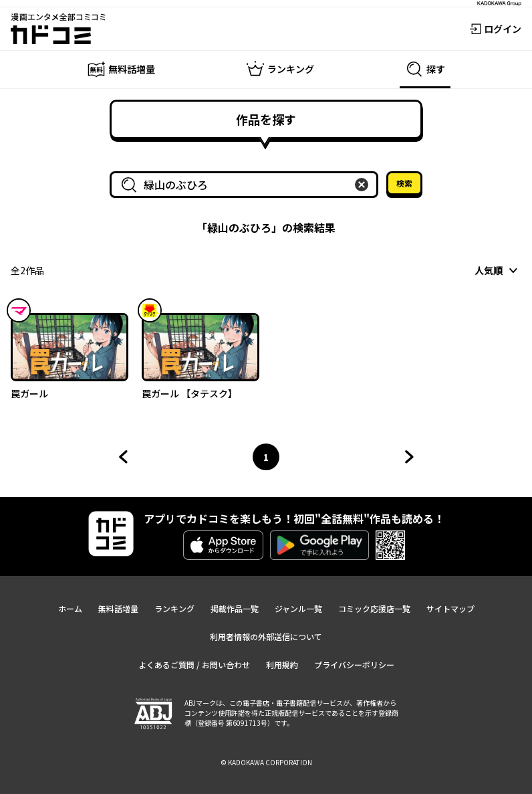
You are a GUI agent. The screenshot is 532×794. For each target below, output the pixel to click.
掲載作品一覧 (235, 608)
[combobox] (247, 185)
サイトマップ (450, 608)
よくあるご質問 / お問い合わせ (194, 665)
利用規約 (282, 665)
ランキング (174, 608)
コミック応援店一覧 (374, 608)
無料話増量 (118, 608)
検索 (404, 183)
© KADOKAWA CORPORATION (266, 762)
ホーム (70, 608)
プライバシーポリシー (354, 665)
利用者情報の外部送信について (266, 636)
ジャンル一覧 (298, 608)
